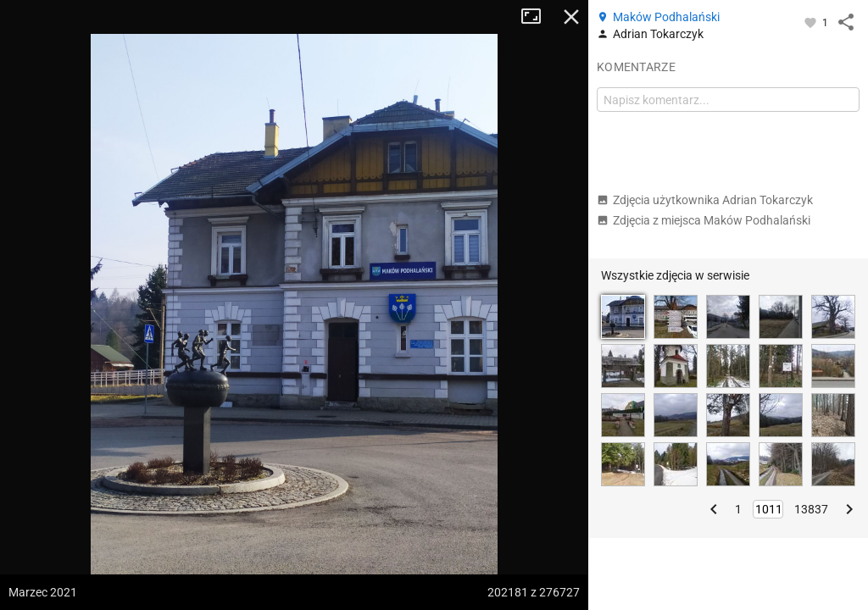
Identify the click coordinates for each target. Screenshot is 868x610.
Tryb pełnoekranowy (537, 17)
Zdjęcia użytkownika (705, 200)
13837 (811, 509)
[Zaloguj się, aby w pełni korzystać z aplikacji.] (812, 22)
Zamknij (571, 17)
